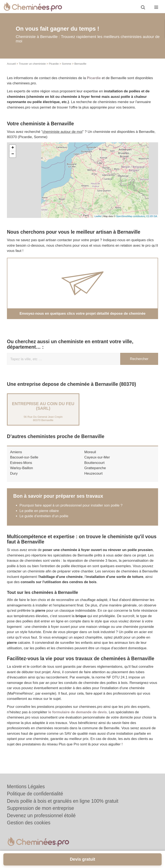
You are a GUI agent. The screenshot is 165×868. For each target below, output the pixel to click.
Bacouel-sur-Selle (24, 457)
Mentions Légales (26, 787)
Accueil (11, 64)
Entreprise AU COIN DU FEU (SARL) (43, 406)
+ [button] (13, 148)
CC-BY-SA (152, 216)
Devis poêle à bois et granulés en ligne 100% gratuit (63, 801)
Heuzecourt (94, 473)
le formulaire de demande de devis (78, 712)
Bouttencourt (94, 463)
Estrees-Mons (21, 463)
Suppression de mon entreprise (41, 808)
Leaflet (98, 216)
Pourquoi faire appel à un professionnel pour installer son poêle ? (71, 505)
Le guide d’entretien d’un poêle (44, 516)
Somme (67, 64)
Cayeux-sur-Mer (97, 457)
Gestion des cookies (29, 823)
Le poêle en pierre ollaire (40, 511)
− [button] (13, 154)
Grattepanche (95, 468)
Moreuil (90, 452)
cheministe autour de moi (63, 132)
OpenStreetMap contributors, (131, 216)
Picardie (54, 64)
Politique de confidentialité (35, 794)
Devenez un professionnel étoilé (41, 816)
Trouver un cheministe (32, 64)
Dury (14, 473)
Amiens (16, 452)
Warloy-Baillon (22, 468)
